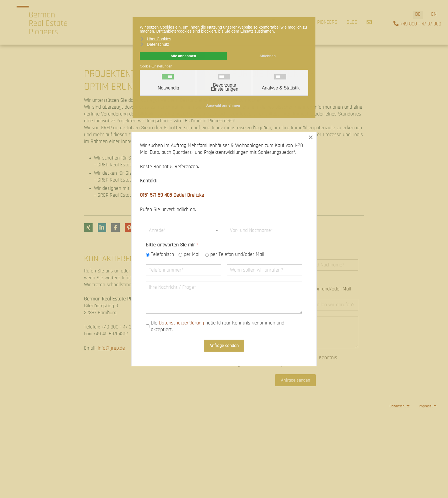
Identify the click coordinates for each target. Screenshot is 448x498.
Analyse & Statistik (281, 88)
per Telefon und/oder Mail (237, 255)
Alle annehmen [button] (183, 56)
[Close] (311, 137)
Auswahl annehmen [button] (223, 105)
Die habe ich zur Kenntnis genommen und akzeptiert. (218, 326)
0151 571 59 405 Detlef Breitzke (172, 195)
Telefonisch (162, 255)
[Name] (265, 230)
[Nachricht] (224, 298)
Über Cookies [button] (159, 39)
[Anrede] (183, 230)
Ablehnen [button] (268, 56)
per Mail (192, 255)
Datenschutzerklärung (181, 323)
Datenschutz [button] (158, 44)
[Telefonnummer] (183, 270)
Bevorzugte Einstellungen (225, 87)
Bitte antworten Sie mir (172, 245)
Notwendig (169, 88)
